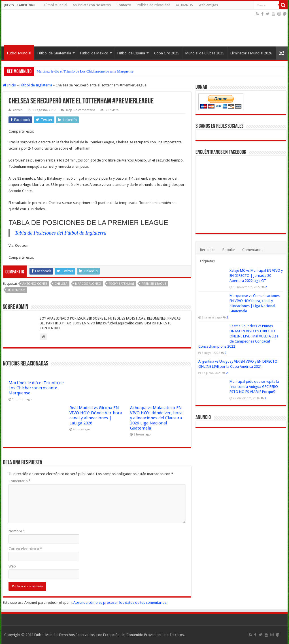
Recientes (208, 250)
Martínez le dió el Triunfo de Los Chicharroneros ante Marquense (85, 71)
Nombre (17, 531)
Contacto (124, 5)
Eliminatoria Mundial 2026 (251, 53)
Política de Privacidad (154, 5)
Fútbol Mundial (56, 5)
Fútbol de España (131, 53)
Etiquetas (207, 261)
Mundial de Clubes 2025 (205, 53)
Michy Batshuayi (121, 284)
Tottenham (16, 290)
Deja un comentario (81, 110)
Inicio (9, 85)
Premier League (154, 284)
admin (18, 110)
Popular (229, 250)
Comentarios (253, 250)
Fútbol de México (94, 53)
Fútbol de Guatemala (54, 53)
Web (12, 566)
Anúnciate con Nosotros (92, 5)
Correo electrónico (25, 549)
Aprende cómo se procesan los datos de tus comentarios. (120, 602)
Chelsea (61, 284)
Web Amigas (208, 5)
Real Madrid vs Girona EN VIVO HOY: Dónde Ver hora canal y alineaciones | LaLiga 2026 (96, 415)
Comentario (20, 481)
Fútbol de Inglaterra (36, 85)
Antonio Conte (35, 284)
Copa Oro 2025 (167, 53)
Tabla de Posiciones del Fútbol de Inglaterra (60, 233)
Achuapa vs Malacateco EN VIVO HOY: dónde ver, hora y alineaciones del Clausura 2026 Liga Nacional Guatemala (156, 418)
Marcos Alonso (88, 284)
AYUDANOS (184, 5)
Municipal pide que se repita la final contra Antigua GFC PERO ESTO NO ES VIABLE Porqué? (254, 387)
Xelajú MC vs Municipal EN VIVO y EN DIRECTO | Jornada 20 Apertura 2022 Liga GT (256, 276)
